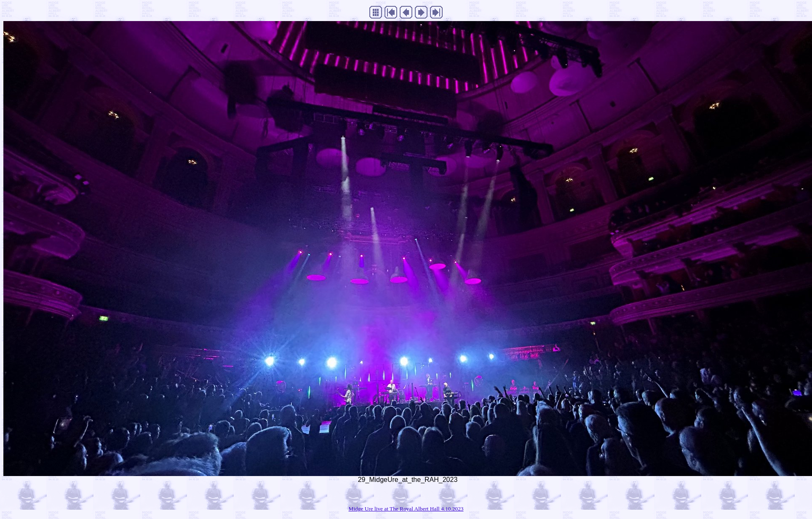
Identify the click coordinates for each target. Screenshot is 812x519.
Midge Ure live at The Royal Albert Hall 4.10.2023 (406, 509)
